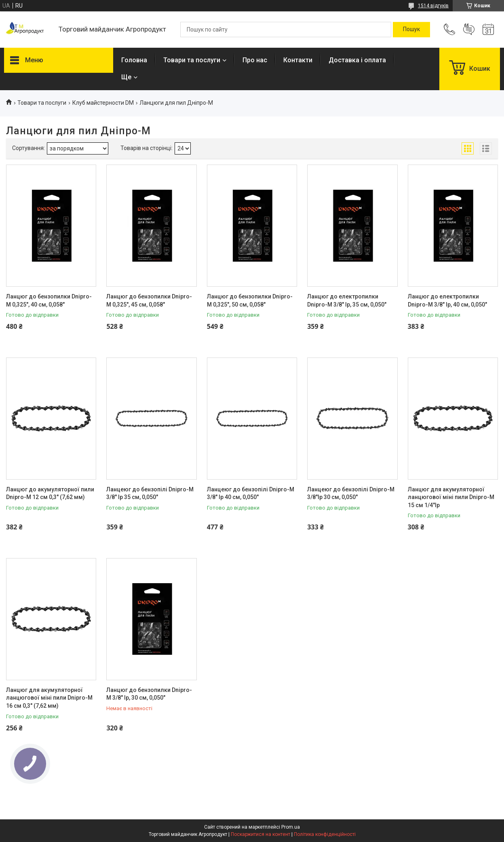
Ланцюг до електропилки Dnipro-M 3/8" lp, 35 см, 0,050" (347, 300)
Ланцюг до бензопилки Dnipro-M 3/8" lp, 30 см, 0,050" (149, 694)
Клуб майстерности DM (103, 103)
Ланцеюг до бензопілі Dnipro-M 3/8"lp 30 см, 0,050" (351, 493)
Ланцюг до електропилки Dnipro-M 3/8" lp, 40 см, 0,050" (447, 300)
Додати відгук (469, 30)
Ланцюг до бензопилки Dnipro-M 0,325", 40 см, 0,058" (49, 300)
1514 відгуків (433, 6)
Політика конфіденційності (325, 834)
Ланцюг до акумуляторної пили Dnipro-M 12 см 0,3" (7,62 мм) (50, 493)
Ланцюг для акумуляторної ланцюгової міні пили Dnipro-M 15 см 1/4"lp (451, 497)
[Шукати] (411, 30)
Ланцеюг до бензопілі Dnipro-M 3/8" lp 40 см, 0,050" (251, 493)
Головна (134, 60)
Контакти (298, 60)
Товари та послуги (192, 60)
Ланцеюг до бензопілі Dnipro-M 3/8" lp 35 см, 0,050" (150, 493)
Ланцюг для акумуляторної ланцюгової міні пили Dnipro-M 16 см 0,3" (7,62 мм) (49, 698)
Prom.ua (291, 827)
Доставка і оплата (357, 60)
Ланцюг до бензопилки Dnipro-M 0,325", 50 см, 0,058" (250, 300)
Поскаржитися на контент (260, 834)
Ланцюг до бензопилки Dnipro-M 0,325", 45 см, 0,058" (149, 300)
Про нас (255, 60)
